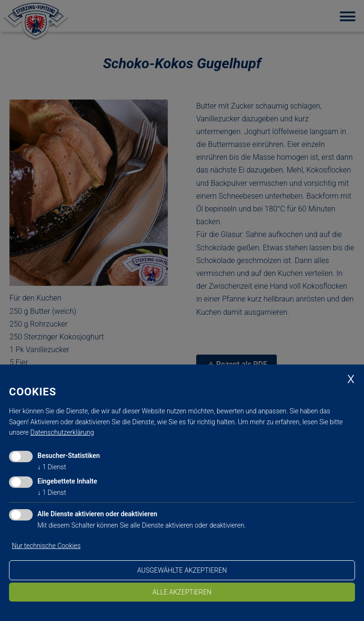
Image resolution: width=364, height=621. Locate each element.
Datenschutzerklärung (62, 432)
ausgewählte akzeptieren (182, 570)
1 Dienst (52, 467)
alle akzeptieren (182, 592)
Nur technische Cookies (46, 546)
